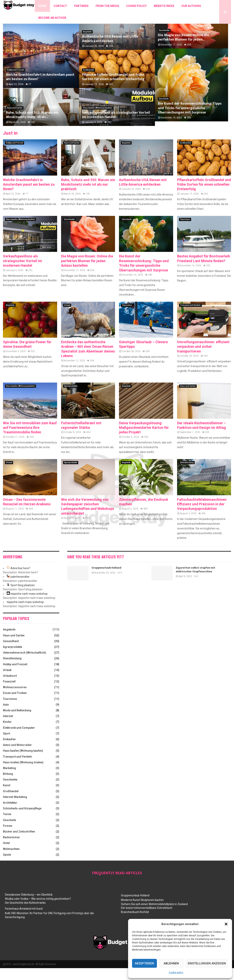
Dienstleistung (187, 474)
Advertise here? (20, 580)
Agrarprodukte (71, 398)
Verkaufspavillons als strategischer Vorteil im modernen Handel (116, 127)
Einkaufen (9, 751)
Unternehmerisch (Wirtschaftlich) (25, 664)
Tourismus (185, 231)
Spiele (7, 867)
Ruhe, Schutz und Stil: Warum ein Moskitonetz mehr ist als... (32, 127)
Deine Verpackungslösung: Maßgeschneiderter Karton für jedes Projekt (144, 439)
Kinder (7, 734)
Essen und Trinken (15, 705)
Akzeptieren (144, 963)
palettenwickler (20, 589)
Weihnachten (11, 861)
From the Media (107, 6)
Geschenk (164, 115)
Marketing (9, 780)
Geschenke (164, 44)
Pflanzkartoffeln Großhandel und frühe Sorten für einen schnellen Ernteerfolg (113, 89)
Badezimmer (11, 849)
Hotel (6, 855)
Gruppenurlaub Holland (106, 580)
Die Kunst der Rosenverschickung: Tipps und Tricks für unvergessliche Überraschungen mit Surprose (190, 124)
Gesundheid (11, 653)
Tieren (7, 826)
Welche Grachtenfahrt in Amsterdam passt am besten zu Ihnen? (40, 89)
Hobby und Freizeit (16, 82)
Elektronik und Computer (19, 740)
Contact (60, 6)
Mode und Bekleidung (17, 722)
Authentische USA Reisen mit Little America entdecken (110, 51)
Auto (6, 716)
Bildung (8, 786)
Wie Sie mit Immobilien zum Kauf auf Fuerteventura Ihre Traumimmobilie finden (30, 439)
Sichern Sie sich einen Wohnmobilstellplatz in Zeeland (154, 916)
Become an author (52, 18)
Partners (81, 6)
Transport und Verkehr (190, 317)
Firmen (8, 838)
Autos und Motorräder (17, 757)
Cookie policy (176, 972)
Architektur (10, 815)
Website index (164, 6)
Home (42, 6)
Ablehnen (171, 963)
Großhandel (89, 82)
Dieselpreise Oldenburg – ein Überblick (29, 906)
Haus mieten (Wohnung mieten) (23, 774)
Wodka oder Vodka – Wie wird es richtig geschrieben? (38, 911)
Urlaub (67, 317)
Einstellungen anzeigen (207, 963)
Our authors (191, 6)
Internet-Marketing (15, 809)
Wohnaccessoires (15, 699)
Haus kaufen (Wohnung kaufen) (98, 120)
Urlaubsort (10, 688)
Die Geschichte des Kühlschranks (25, 915)
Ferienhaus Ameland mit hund (24, 920)
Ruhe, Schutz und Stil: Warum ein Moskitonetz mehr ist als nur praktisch (88, 196)
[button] (226, 924)
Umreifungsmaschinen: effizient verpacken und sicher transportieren (203, 358)
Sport (7, 745)
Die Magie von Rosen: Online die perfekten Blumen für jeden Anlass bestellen (87, 273)
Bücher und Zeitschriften (19, 843)
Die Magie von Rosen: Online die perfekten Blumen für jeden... (192, 51)
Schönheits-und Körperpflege (22, 820)
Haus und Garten (15, 120)
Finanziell (9, 693)
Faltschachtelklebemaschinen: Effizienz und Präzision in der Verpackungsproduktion (202, 516)
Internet (8, 728)
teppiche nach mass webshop (29, 606)
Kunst (7, 797)
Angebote (87, 44)
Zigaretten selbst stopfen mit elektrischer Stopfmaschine (195, 581)
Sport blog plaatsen (23, 597)
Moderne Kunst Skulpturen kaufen (142, 912)
